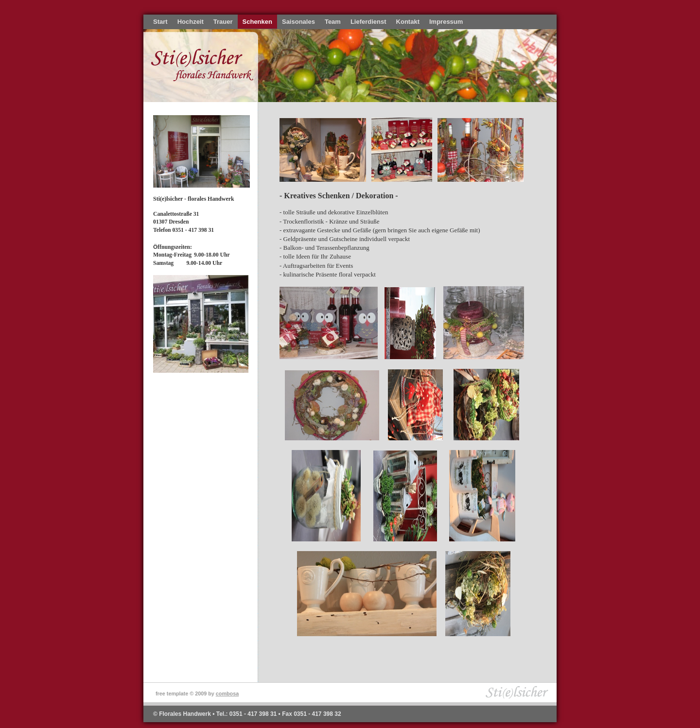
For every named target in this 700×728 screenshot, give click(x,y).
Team (333, 22)
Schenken (257, 22)
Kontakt (408, 22)
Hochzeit (191, 22)
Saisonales (298, 22)
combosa (227, 693)
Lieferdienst (368, 22)
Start (160, 22)
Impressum (446, 22)
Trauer (223, 22)
